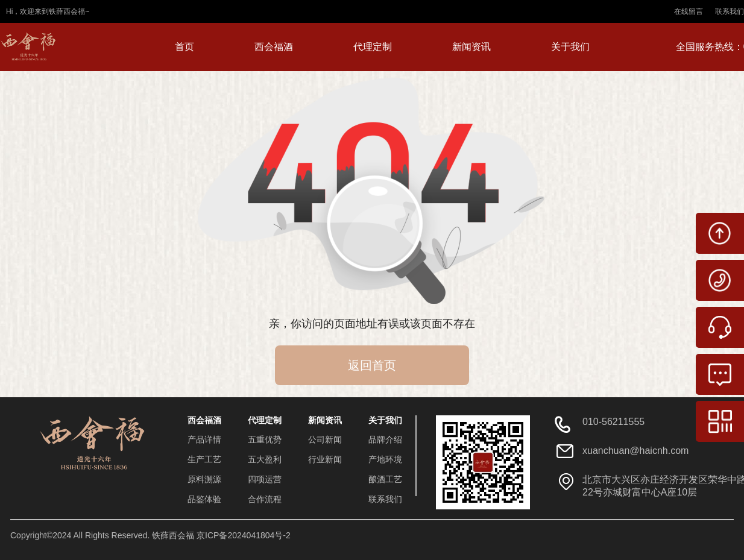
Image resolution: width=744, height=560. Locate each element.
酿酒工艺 (385, 479)
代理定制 (373, 47)
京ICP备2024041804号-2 (244, 535)
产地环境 (385, 459)
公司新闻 (325, 439)
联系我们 (730, 11)
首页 (184, 47)
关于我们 (570, 47)
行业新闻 (325, 459)
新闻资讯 (471, 47)
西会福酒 (274, 47)
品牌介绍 (385, 439)
